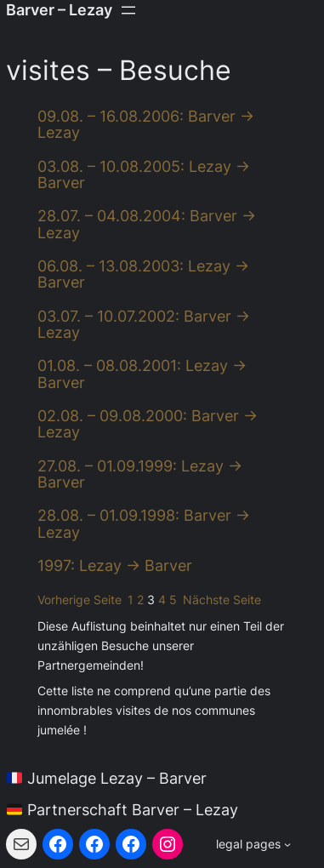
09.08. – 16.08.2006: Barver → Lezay (146, 125)
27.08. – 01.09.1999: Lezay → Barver (140, 474)
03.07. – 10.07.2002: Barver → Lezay (144, 325)
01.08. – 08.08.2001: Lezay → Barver (142, 374)
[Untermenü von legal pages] (253, 845)
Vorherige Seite (80, 600)
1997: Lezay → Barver (115, 565)
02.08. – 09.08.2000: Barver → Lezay (148, 424)
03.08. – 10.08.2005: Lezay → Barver (144, 175)
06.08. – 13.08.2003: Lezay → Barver (143, 274)
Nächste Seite (222, 600)
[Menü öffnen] (128, 10)
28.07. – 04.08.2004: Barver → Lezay (147, 224)
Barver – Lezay (59, 10)
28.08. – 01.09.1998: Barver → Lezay (144, 524)
